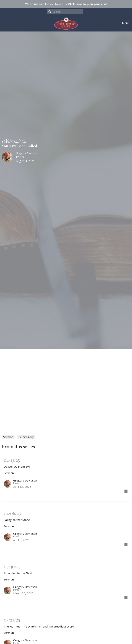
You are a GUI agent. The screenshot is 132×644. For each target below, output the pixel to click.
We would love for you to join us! (67, 4)
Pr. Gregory (26, 437)
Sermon (8, 437)
